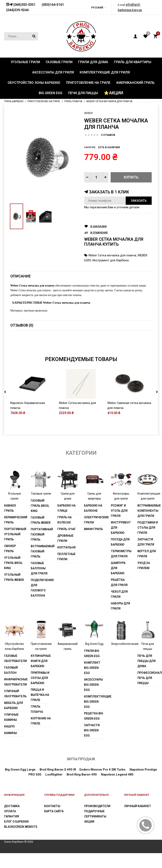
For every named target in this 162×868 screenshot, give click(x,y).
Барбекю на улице (66, 508)
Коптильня (66, 547)
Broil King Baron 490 (82, 774)
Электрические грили (94, 520)
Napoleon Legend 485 (117, 774)
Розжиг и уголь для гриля (119, 511)
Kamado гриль (10, 508)
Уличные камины (11, 717)
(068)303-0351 (24, 5)
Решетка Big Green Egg (94, 716)
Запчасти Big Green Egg (92, 730)
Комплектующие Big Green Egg (94, 702)
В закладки (99, 227)
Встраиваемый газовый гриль (41, 551)
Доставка (12, 806)
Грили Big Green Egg (92, 653)
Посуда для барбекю (120, 542)
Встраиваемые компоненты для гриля (148, 511)
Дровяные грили (65, 538)
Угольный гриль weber (14, 577)
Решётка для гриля (119, 582)
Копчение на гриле (41, 721)
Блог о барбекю (17, 822)
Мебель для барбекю (14, 705)
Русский (97, 8)
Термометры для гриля (121, 554)
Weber (88, 113)
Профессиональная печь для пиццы (148, 678)
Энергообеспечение (125, 644)
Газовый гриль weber (41, 520)
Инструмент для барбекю (111, 260)
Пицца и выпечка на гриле (40, 695)
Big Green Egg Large (20, 770)
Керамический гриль (14, 520)
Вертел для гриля (147, 554)
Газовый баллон (11, 670)
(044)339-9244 (17, 10)
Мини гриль (93, 529)
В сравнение (99, 233)
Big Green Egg (94, 644)
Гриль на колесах (64, 520)
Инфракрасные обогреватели (14, 682)
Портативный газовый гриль (41, 534)
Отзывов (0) (22, 325)
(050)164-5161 (53, 5)
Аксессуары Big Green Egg (93, 685)
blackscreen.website (21, 827)
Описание (21, 276)
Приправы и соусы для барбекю (40, 678)
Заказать (139, 201)
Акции (89, 822)
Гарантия (12, 816)
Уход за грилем (144, 565)
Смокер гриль (10, 549)
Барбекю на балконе (93, 508)
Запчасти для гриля (146, 542)
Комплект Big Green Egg (92, 668)
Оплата (10, 811)
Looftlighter (54, 774)
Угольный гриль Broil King (13, 563)
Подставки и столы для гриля (148, 528)
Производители (97, 806)
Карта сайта (54, 811)
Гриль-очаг (67, 529)
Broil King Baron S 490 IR (58, 770)
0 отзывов (108, 135)
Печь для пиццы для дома (147, 661)
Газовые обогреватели (14, 658)
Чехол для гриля (119, 594)
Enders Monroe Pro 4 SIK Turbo (102, 770)
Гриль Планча (37, 709)
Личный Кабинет (138, 806)
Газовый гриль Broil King (40, 506)
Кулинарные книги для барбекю (41, 661)
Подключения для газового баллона (41, 588)
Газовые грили (41, 494)
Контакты (52, 806)
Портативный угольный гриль (14, 534)
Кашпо (9, 726)
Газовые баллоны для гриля (39, 568)
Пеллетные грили (66, 557)
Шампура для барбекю (118, 568)
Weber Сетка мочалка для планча (112, 255)
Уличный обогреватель (14, 694)
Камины (11, 733)
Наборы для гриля (120, 606)
